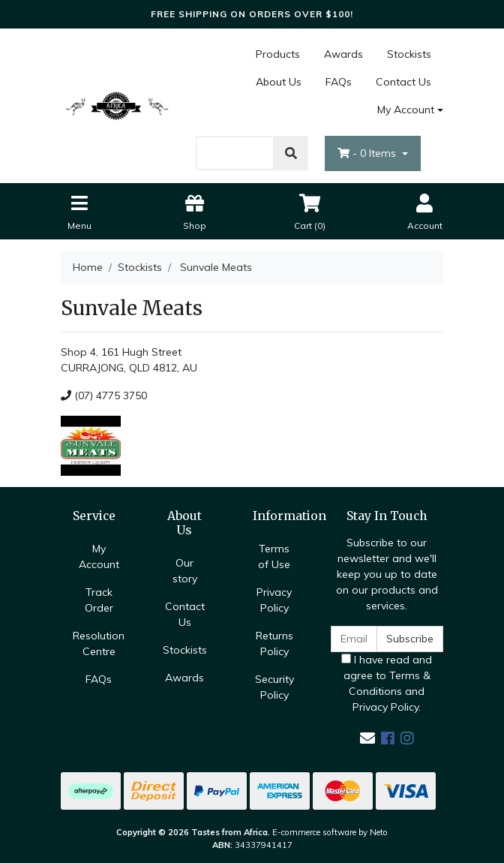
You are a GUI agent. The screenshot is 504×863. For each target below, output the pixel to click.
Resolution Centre (99, 643)
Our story (185, 571)
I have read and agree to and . (387, 683)
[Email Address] (354, 639)
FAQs (339, 82)
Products (278, 54)
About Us (279, 82)
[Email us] (367, 738)
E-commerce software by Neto (330, 832)
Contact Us (403, 82)
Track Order (99, 600)
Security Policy (274, 687)
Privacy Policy (274, 600)
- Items (368, 153)
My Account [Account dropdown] (406, 110)
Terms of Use (274, 556)
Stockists (409, 54)
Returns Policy (274, 643)
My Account (99, 556)
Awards (343, 54)
